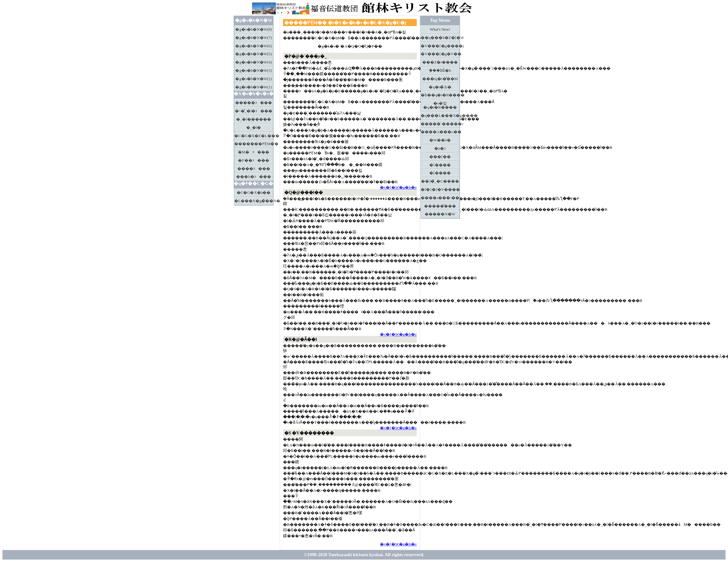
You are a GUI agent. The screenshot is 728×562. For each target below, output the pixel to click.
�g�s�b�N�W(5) (253, 54)
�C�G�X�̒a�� (254, 193)
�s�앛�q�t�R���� (440, 105)
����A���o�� (440, 132)
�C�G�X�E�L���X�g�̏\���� (254, 136)
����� (440, 165)
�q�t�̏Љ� (440, 87)
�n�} (440, 148)
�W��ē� (440, 140)
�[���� (440, 173)
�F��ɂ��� (253, 160)
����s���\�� (440, 198)
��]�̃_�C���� (440, 181)
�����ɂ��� (254, 103)
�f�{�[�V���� (440, 190)
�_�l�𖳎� (254, 128)
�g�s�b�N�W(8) (253, 29)
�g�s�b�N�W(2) (253, 79)
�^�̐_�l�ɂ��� (254, 111)
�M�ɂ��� (254, 152)
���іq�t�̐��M (440, 79)
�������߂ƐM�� (254, 144)
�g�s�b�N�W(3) (253, 71)
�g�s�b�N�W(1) (253, 87)
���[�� (440, 157)
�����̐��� (440, 206)
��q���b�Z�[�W (440, 38)
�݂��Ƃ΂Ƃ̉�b (440, 71)
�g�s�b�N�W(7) (253, 38)
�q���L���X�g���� (440, 116)
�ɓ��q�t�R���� (440, 95)
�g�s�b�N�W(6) (253, 46)
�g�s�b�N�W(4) (253, 62)
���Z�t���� (440, 62)
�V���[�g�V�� (440, 54)
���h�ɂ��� (253, 177)
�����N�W (440, 214)
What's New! (440, 29)
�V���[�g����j (440, 46)
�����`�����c (440, 124)
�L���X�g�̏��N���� (254, 201)
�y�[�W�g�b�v (398, 187)
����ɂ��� (254, 169)
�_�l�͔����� (254, 119)
